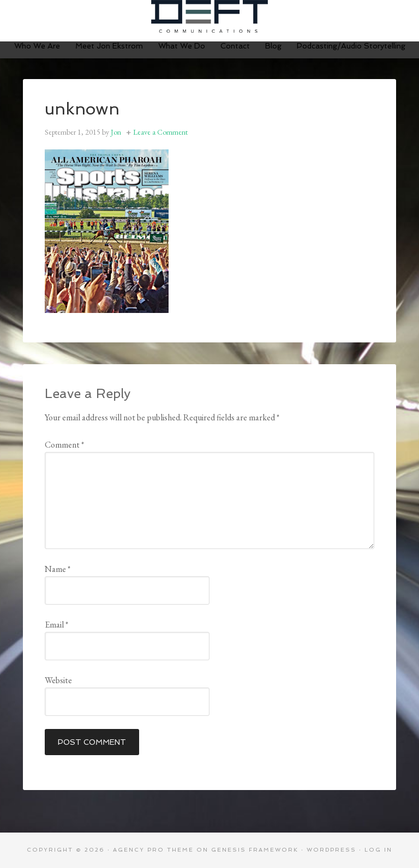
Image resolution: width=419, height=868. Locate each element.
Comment (64, 445)
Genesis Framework (255, 850)
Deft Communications (209, 16)
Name (58, 569)
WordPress (331, 850)
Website (58, 680)
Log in (378, 850)
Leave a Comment (160, 132)
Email (56, 625)
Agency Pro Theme (153, 850)
